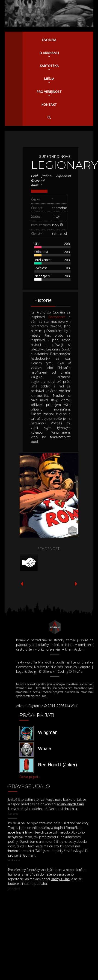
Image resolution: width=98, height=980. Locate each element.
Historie (43, 300)
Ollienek (48, 671)
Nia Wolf (45, 662)
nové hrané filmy (20, 832)
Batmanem (57, 317)
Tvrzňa (78, 671)
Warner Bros (24, 688)
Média (49, 80)
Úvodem (49, 40)
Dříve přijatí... (30, 777)
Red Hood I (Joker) (58, 765)
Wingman (48, 732)
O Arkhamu (49, 54)
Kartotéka (49, 67)
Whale (45, 749)
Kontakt (49, 105)
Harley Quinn (60, 879)
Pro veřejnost (49, 93)
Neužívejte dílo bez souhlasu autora (62, 667)
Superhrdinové (55, 157)
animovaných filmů (70, 804)
